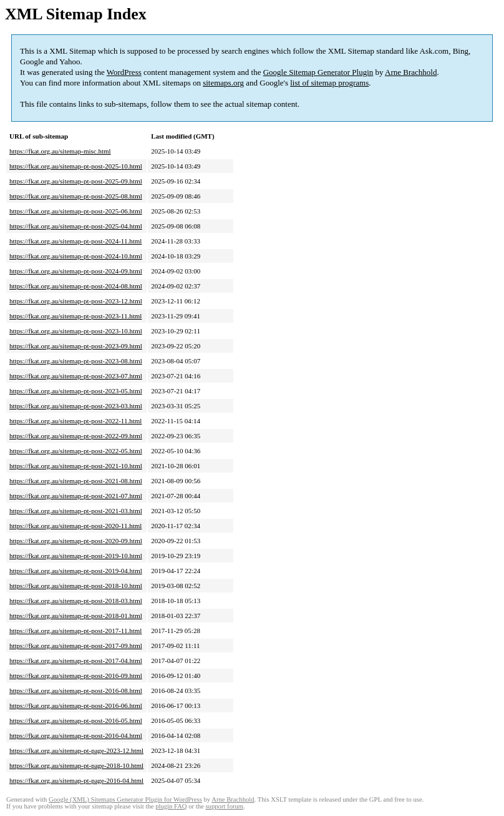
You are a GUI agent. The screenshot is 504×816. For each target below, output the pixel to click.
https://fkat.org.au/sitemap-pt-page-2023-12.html (76, 750)
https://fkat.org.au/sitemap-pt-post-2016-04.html (76, 735)
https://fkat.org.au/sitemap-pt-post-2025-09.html (76, 181)
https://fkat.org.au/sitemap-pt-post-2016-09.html (76, 676)
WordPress (124, 72)
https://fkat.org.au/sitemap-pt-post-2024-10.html (76, 256)
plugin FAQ (171, 806)
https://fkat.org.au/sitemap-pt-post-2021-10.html (76, 466)
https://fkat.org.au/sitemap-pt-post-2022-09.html (76, 436)
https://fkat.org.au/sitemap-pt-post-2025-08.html (76, 196)
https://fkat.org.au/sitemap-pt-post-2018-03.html (76, 601)
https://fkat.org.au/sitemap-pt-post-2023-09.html (76, 346)
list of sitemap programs (329, 83)
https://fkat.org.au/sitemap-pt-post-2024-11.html (75, 241)
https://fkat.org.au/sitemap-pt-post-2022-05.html (76, 451)
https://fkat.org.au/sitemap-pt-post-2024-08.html (76, 286)
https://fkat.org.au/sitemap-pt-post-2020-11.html (75, 526)
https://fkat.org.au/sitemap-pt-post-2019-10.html (76, 556)
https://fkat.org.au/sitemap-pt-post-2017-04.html (76, 661)
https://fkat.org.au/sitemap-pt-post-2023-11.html (75, 316)
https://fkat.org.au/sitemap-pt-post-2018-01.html (76, 616)
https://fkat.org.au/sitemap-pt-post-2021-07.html (76, 496)
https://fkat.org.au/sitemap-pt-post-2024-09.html (76, 271)
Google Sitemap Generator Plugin (318, 72)
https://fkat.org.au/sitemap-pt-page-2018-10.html (76, 765)
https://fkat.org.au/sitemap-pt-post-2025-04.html (76, 226)
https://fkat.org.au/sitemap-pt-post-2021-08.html (76, 481)
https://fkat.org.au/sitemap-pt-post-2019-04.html (76, 571)
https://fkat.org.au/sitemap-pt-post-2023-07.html (76, 376)
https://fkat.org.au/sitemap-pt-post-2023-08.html (76, 361)
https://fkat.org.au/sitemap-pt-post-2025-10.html (76, 166)
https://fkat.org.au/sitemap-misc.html (60, 151)
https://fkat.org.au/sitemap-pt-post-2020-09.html (76, 541)
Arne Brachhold (411, 72)
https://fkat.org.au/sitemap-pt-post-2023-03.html (76, 406)
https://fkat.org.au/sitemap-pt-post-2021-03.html (76, 511)
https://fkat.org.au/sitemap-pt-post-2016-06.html (76, 705)
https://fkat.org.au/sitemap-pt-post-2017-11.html (75, 631)
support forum (224, 806)
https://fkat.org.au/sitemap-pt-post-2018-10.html (76, 586)
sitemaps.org (223, 83)
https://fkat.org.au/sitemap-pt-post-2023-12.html (76, 301)
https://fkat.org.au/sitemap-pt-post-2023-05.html (76, 391)
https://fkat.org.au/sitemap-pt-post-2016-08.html (76, 691)
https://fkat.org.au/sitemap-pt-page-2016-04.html (76, 780)
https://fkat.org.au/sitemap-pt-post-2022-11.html (75, 421)
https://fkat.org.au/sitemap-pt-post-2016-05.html (76, 720)
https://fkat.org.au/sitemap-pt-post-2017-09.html (76, 646)
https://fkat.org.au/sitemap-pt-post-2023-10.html (76, 331)
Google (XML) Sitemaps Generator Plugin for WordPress (125, 799)
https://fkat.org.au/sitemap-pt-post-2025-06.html (76, 211)
